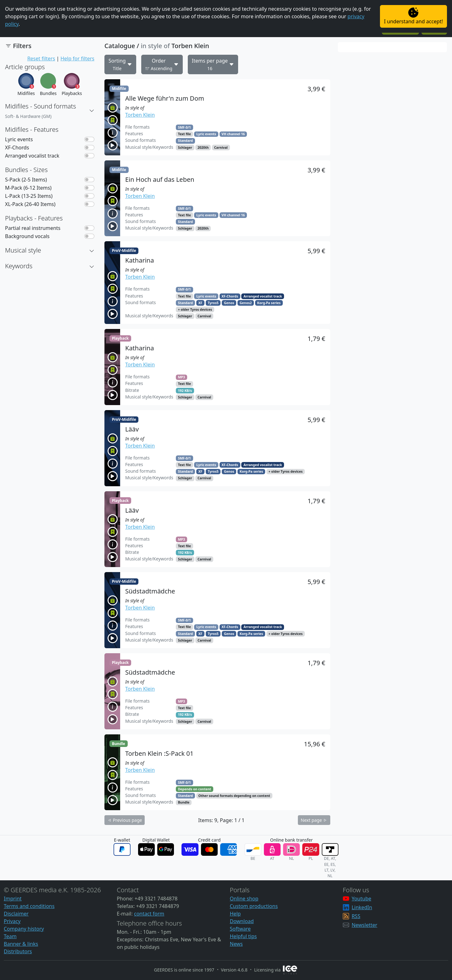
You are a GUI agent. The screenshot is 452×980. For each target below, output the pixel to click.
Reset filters (41, 58)
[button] (92, 111)
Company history (24, 929)
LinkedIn (362, 907)
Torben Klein (140, 115)
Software (240, 929)
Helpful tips (243, 936)
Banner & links (21, 944)
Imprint (13, 899)
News (236, 944)
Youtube (361, 899)
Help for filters (77, 58)
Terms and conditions (29, 906)
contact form (149, 914)
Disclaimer (16, 914)
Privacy (12, 921)
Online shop (244, 899)
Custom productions (254, 906)
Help (235, 914)
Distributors (18, 951)
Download (242, 921)
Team (10, 936)
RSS (356, 916)
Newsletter (364, 925)
